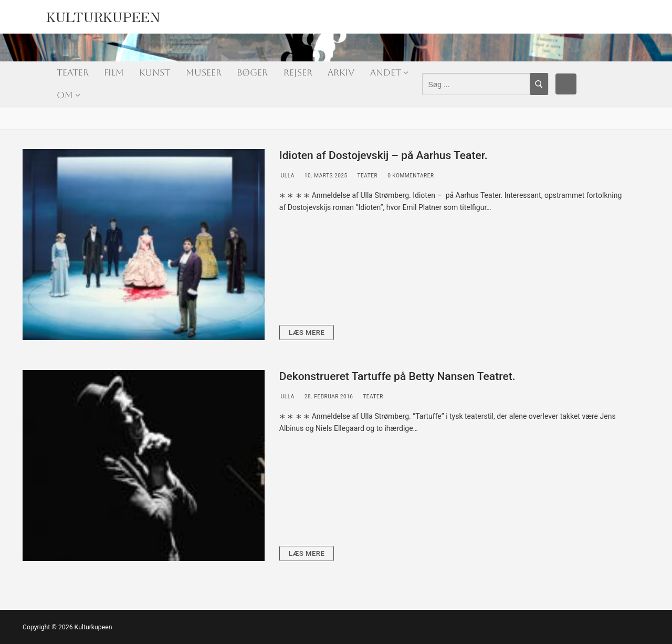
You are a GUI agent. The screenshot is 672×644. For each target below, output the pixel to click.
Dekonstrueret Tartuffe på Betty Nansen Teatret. (397, 376)
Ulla (287, 176)
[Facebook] (566, 84)
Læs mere (307, 332)
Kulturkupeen (103, 14)
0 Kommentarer (410, 176)
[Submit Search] (539, 84)
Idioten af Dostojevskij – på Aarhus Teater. (384, 155)
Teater (367, 176)
